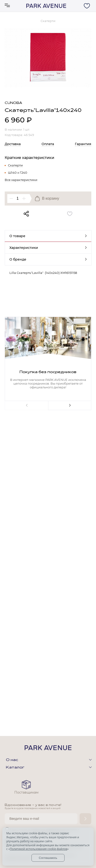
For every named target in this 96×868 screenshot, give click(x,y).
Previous (26, 405)
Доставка (13, 144)
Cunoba (13, 103)
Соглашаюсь (48, 858)
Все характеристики (21, 180)
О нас (12, 760)
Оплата (48, 144)
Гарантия (83, 144)
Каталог (15, 768)
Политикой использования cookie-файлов (38, 849)
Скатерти (15, 165)
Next (70, 405)
